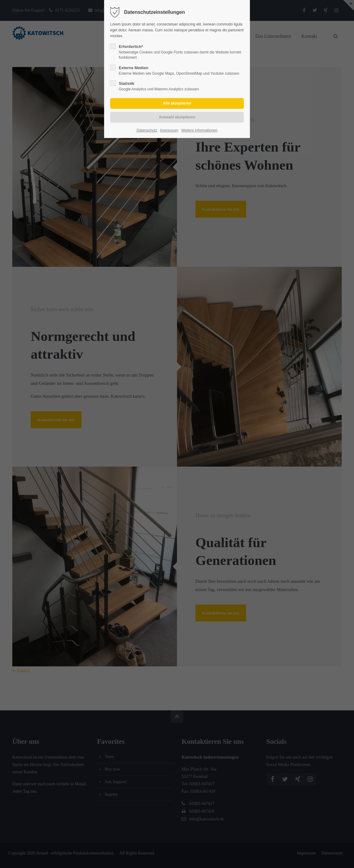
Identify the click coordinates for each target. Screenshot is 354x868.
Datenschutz (147, 130)
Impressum (169, 130)
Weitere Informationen (199, 130)
